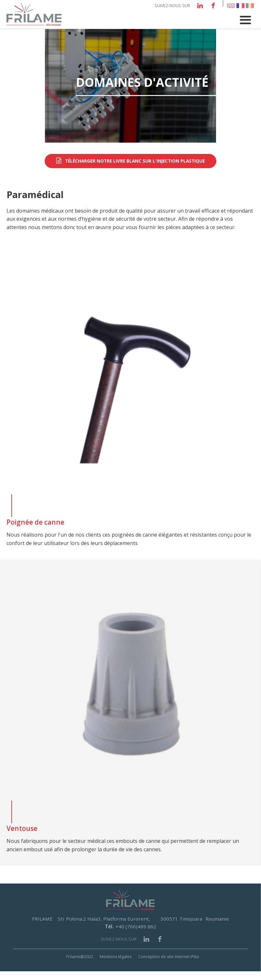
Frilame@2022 (80, 966)
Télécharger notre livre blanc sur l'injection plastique (135, 170)
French (240, 6)
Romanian (250, 6)
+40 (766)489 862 (136, 935)
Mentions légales (116, 966)
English (231, 6)
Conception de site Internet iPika (169, 966)
